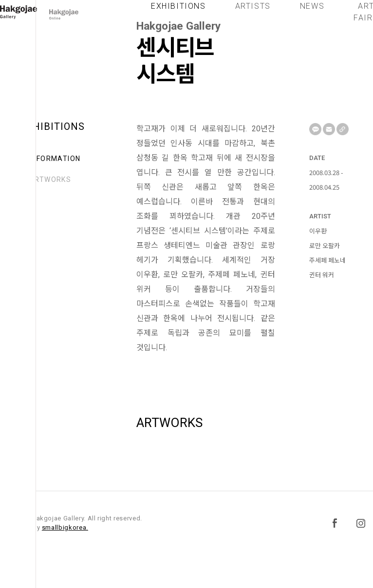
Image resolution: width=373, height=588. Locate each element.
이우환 (318, 231)
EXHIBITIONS (178, 13)
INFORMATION (55, 159)
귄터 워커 (322, 275)
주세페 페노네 (327, 260)
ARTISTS (253, 13)
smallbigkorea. (65, 527)
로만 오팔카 (325, 245)
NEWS (312, 13)
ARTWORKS (50, 179)
